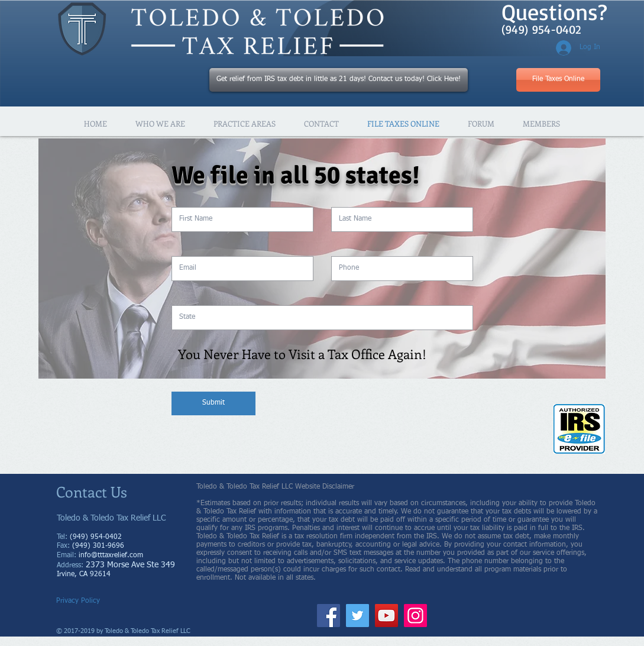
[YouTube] (386, 616)
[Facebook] (329, 616)
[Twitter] (357, 616)
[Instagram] (415, 616)
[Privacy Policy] (81, 602)
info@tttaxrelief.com (111, 555)
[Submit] (213, 403)
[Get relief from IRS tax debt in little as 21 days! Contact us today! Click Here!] (339, 80)
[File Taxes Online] (558, 80)
